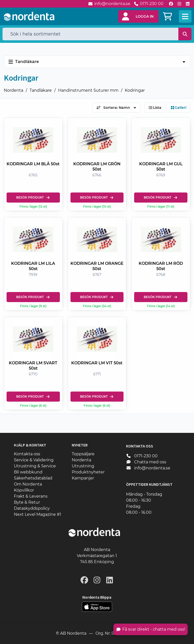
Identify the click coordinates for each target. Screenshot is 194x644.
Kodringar (135, 90)
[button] (138, 16)
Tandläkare (41, 90)
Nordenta (14, 90)
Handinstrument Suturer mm (88, 90)
